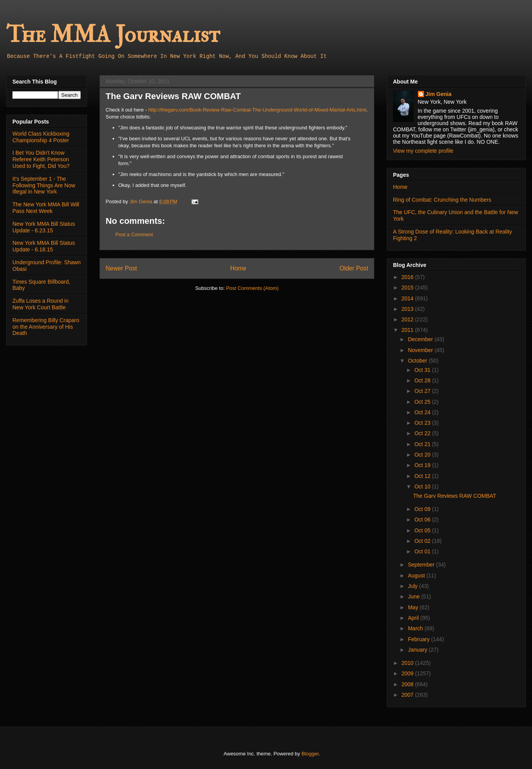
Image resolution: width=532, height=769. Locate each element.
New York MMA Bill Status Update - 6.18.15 (44, 246)
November (421, 350)
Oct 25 (423, 402)
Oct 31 (423, 370)
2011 (408, 330)
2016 (408, 277)
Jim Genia (439, 94)
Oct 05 (423, 530)
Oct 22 (423, 433)
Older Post (354, 268)
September (422, 565)
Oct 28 (423, 380)
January (418, 650)
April (414, 618)
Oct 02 (423, 541)
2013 (408, 309)
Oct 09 (423, 509)
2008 (408, 684)
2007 (408, 695)
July (413, 586)
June (414, 596)
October (418, 361)
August (417, 575)
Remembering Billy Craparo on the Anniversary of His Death (46, 327)
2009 (408, 673)
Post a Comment (134, 235)
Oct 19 (423, 465)
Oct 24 (423, 412)
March (416, 628)
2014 (408, 298)
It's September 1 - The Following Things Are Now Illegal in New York (44, 185)
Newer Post (121, 268)
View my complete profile (423, 151)
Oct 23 (423, 423)
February (419, 639)
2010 (408, 663)
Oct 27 (423, 391)
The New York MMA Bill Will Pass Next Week (46, 208)
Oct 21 (423, 444)
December (421, 339)
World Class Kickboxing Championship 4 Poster (41, 137)
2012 (408, 319)
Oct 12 (423, 476)
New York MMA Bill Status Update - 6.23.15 (44, 227)
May (414, 607)
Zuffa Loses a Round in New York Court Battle (41, 304)
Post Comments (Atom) (252, 288)
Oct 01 (423, 551)
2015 (408, 288)
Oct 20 (423, 455)
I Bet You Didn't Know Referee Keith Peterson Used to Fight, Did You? (41, 159)
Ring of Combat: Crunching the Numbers (442, 200)
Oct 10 (423, 487)
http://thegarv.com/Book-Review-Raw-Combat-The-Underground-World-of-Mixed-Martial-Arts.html (257, 110)
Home (238, 268)
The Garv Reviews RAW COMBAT (455, 496)
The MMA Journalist (113, 35)
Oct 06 (423, 520)
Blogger (310, 754)
